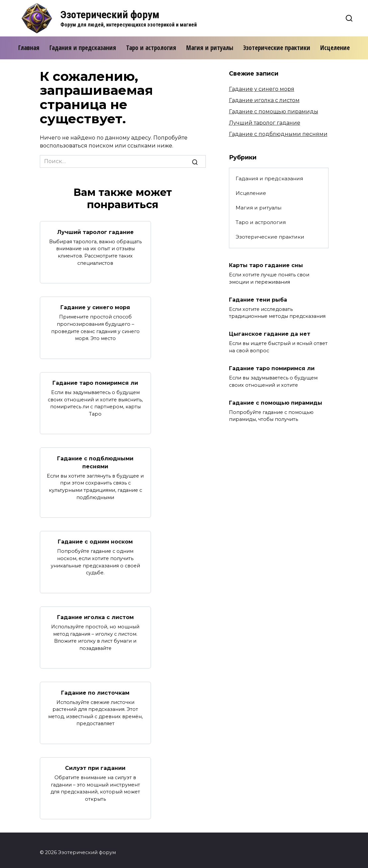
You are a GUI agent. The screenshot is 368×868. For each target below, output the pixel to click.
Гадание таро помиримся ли (95, 381)
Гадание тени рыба (258, 299)
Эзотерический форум (110, 15)
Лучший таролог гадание (95, 231)
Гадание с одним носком (95, 539)
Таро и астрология (151, 48)
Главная (29, 48)
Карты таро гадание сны (266, 265)
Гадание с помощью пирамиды (274, 112)
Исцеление (335, 48)
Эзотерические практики (277, 48)
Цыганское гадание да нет (270, 333)
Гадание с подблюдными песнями (95, 460)
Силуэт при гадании (95, 763)
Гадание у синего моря (95, 306)
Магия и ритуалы (210, 48)
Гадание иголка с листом (95, 614)
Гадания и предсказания (83, 48)
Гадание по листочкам (95, 689)
